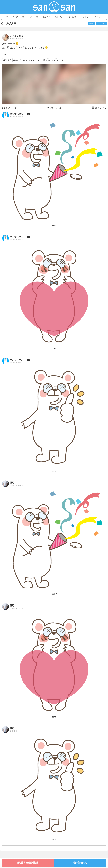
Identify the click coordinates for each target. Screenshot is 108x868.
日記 (4, 54)
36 (54, 108)
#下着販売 (7, 60)
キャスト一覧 (18, 17)
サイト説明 (71, 17)
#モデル (52, 60)
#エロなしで (31, 60)
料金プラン (85, 17)
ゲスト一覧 (33, 17)
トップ (5, 17)
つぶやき (46, 17)
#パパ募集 (43, 60)
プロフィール (102, 24)
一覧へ (92, 24)
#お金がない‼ (19, 60)
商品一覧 (58, 17)
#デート (60, 60)
